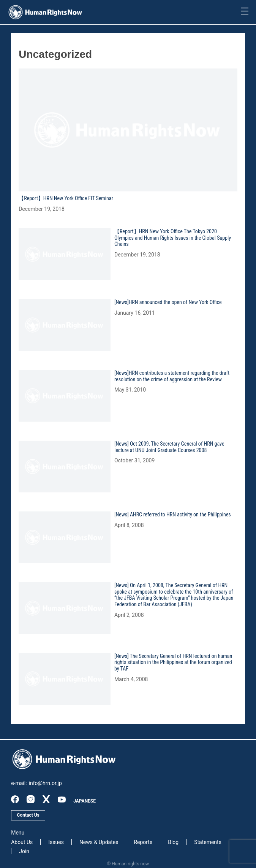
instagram (31, 799)
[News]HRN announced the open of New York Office (168, 302)
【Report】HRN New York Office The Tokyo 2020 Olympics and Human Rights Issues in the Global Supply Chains (173, 238)
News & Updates (99, 842)
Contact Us (28, 815)
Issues (56, 842)
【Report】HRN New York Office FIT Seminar (66, 198)
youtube (62, 799)
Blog (173, 842)
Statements (208, 842)
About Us (22, 842)
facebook (15, 799)
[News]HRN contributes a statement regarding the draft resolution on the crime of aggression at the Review (172, 376)
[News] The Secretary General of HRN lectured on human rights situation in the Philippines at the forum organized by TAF (173, 663)
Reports (143, 842)
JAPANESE (85, 801)
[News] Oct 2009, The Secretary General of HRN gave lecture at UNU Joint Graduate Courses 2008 (169, 447)
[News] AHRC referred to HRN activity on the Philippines (173, 514)
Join (24, 851)
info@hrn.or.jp (45, 783)
